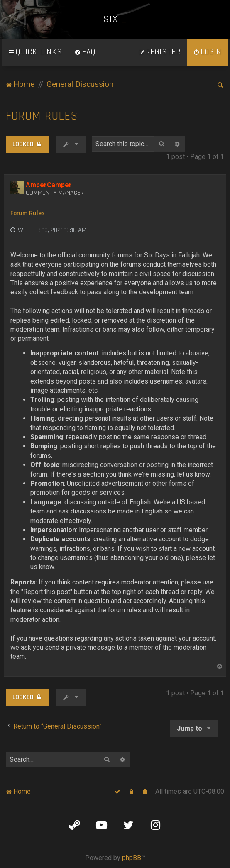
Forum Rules (42, 116)
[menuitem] (85, 52)
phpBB (132, 858)
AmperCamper (49, 185)
